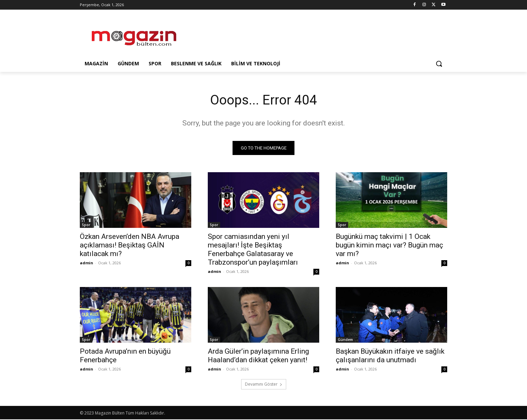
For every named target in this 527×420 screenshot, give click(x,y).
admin (87, 263)
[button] (439, 64)
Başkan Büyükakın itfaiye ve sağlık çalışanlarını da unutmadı (390, 356)
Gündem (345, 340)
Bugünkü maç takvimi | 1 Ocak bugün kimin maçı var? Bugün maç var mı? (389, 246)
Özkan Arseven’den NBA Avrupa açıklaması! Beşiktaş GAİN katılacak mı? (130, 246)
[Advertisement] (315, 35)
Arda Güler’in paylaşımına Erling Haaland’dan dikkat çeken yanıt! (258, 356)
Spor (86, 225)
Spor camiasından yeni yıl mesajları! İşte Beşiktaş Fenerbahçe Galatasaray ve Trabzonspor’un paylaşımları (253, 250)
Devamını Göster (264, 385)
